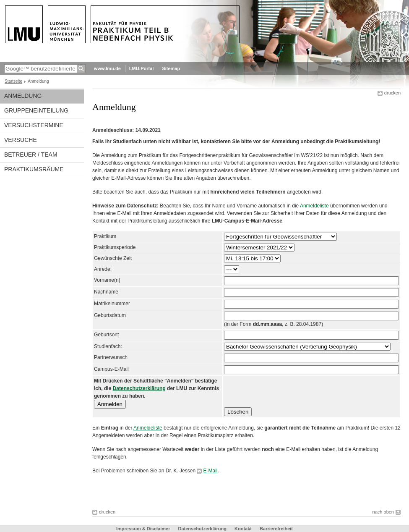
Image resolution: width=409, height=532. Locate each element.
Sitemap (171, 68)
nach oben (383, 512)
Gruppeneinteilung (36, 110)
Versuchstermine (34, 125)
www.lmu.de (107, 68)
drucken (392, 93)
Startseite (13, 81)
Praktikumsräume (34, 169)
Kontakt (243, 529)
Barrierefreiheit (276, 529)
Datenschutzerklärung (139, 388)
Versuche (21, 140)
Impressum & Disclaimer (143, 529)
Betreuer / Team (31, 155)
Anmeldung (23, 96)
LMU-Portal (142, 68)
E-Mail (210, 471)
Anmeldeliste (314, 206)
